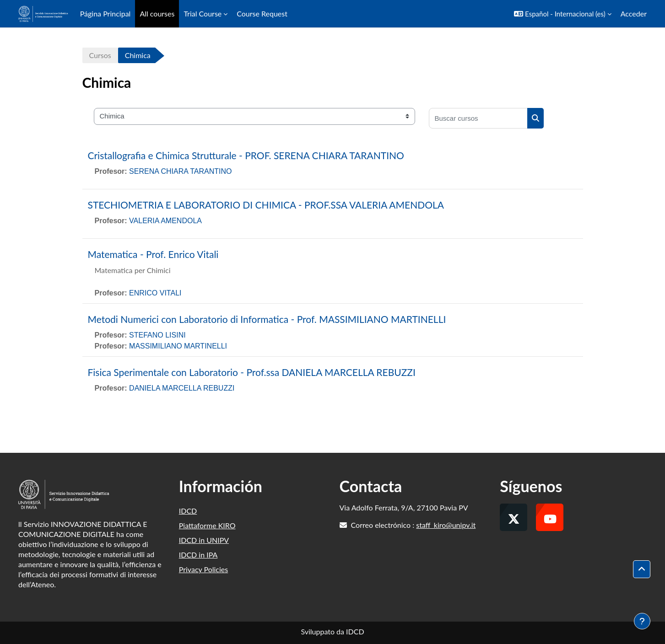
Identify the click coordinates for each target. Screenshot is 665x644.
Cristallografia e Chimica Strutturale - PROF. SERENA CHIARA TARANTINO (246, 155)
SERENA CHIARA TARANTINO (180, 171)
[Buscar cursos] (478, 118)
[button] (563, 14)
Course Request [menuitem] (262, 13)
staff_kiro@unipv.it (446, 525)
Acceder (634, 13)
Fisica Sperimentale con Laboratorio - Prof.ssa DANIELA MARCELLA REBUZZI (252, 372)
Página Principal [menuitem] (105, 13)
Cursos (100, 55)
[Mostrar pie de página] (642, 621)
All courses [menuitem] (157, 13)
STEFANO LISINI (157, 335)
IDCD (188, 511)
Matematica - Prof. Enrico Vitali (153, 254)
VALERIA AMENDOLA (165, 221)
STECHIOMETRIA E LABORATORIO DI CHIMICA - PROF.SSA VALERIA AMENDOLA (266, 205)
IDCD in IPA (198, 555)
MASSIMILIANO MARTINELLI (178, 346)
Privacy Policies (203, 569)
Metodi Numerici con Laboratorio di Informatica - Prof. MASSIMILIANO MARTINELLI (267, 319)
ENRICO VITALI (155, 293)
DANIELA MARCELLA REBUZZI (182, 388)
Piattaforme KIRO (207, 525)
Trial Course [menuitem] (203, 13)
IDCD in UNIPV (204, 540)
